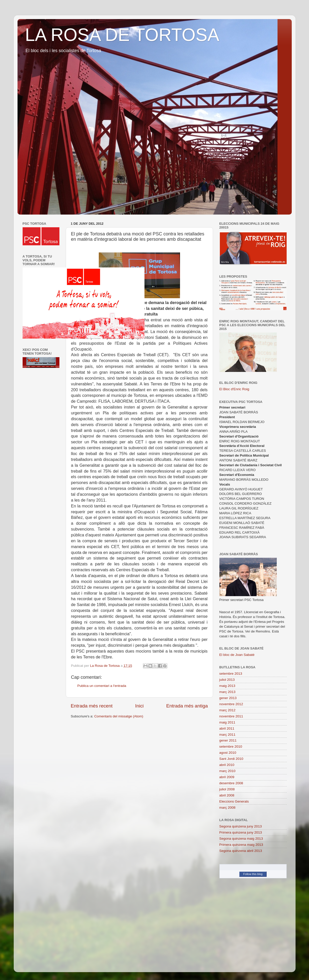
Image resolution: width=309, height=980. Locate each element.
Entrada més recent (92, 706)
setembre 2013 (231, 674)
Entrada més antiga (187, 706)
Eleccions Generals (234, 801)
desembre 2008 (231, 783)
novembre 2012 (231, 704)
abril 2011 (227, 728)
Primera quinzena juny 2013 (241, 832)
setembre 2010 (231, 747)
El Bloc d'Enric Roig (234, 389)
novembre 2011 (231, 716)
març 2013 (227, 692)
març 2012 (227, 710)
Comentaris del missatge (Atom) (119, 716)
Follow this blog (253, 874)
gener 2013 (228, 698)
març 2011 (227, 735)
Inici (139, 706)
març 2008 (227, 808)
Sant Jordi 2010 (231, 759)
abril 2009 (227, 777)
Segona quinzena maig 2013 (241, 839)
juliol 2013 (227, 680)
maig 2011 (227, 722)
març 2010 (227, 771)
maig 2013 (227, 686)
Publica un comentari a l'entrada (102, 686)
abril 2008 (227, 795)
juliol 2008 (227, 789)
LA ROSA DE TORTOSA (122, 35)
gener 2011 (228, 740)
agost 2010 (228, 753)
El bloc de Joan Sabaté (237, 655)
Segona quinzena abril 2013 (241, 851)
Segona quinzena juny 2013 (241, 826)
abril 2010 (227, 765)
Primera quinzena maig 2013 (241, 845)
